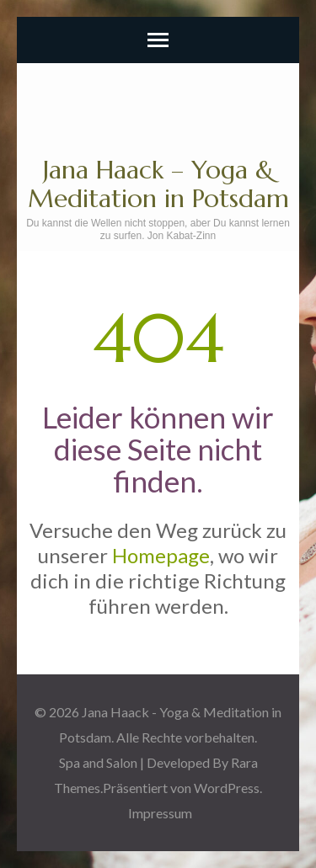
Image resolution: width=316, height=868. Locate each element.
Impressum (160, 813)
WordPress (227, 788)
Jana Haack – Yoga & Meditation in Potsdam (158, 184)
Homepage (161, 555)
